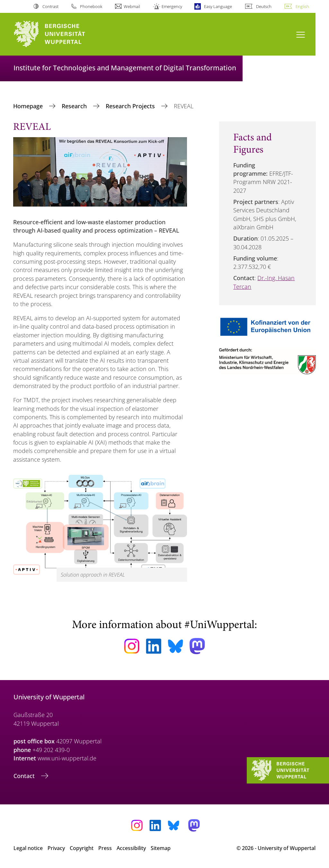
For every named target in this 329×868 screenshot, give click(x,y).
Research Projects (131, 106)
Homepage (29, 106)
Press (105, 848)
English (302, 6)
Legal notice (28, 848)
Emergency (172, 6)
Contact (25, 776)
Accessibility (131, 848)
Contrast (50, 6)
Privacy (56, 848)
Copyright (82, 848)
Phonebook (91, 6)
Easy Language (218, 6)
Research (75, 106)
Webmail (132, 6)
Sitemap (161, 848)
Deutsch (264, 6)
